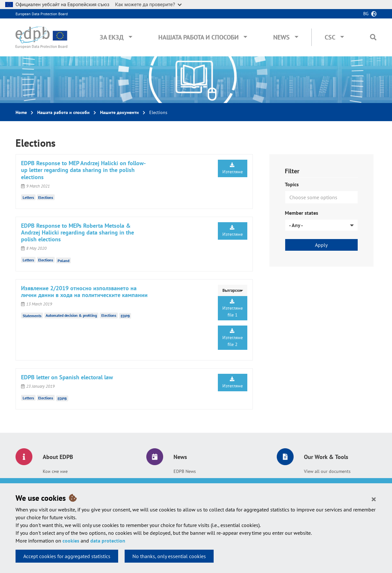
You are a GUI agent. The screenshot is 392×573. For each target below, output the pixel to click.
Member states (302, 213)
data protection (108, 541)
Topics (292, 184)
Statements (32, 315)
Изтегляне (233, 169)
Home (21, 112)
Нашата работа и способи (198, 37)
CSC (330, 37)
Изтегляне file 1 (233, 308)
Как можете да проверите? (148, 4)
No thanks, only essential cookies (169, 556)
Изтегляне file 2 (233, 338)
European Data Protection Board (42, 14)
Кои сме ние (55, 471)
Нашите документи (119, 112)
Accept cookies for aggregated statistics (67, 556)
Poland (63, 260)
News (281, 37)
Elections (46, 197)
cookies (71, 541)
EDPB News (185, 471)
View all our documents (327, 471)
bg (366, 14)
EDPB (125, 316)
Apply (321, 245)
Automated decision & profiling (71, 315)
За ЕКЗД (112, 37)
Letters (28, 197)
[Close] (374, 499)
